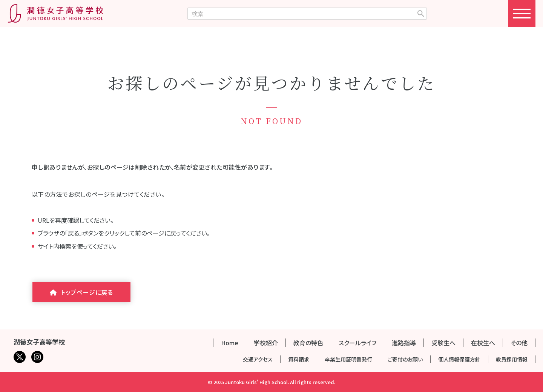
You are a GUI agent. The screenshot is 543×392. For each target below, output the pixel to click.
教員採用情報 (512, 359)
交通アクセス (258, 359)
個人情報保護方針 (459, 359)
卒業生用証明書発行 (348, 359)
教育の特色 (308, 343)
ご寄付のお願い (405, 359)
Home (230, 343)
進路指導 (404, 343)
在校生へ (483, 343)
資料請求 (299, 359)
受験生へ (443, 343)
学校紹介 (266, 343)
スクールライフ (357, 343)
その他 (519, 343)
